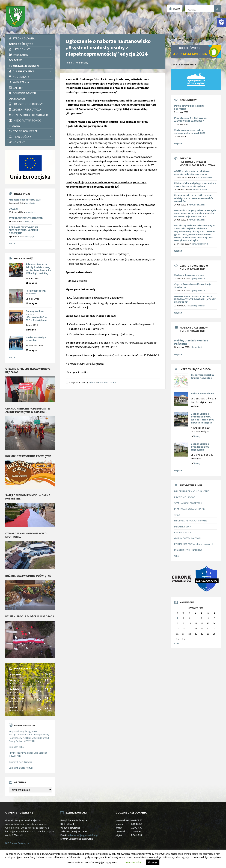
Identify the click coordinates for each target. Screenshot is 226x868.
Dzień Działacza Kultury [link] (21, 768)
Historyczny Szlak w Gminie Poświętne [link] (203, 376)
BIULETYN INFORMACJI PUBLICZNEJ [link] (192, 491)
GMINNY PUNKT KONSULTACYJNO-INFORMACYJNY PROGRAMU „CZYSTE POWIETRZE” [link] (195, 299)
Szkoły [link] (197, 436)
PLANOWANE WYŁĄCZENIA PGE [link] (190, 509)
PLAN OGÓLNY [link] (32, 137)
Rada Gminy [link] (32, 55)
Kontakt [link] (32, 142)
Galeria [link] (18, 88)
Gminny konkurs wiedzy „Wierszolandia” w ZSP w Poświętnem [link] (36, 315)
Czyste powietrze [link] (198, 278)
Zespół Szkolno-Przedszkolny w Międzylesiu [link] (200, 447)
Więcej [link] (13, 244)
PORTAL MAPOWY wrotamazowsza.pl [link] (194, 544)
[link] (221, 22)
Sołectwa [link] (16, 60)
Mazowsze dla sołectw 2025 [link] (25, 200)
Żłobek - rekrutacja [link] (27, 109)
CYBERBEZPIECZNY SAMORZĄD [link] (26, 218)
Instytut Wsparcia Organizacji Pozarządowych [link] (188, 37)
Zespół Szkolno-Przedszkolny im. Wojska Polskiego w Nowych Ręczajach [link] (203, 418)
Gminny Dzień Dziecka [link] (20, 762)
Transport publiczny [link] (27, 104)
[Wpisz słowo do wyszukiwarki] (203, 9)
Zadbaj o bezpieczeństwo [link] (189, 275)
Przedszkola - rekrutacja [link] (30, 115)
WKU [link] (177, 556)
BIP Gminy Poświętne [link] (17, 843)
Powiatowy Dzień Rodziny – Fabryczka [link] (190, 107)
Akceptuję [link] (153, 862)
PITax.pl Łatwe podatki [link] (207, 40)
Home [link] (69, 63)
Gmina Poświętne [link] (30, 44)
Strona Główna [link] (24, 38)
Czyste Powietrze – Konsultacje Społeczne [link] (193, 286)
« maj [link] (177, 643)
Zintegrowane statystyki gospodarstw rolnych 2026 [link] (190, 131)
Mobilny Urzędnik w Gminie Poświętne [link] (191, 342)
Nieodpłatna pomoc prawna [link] (25, 123)
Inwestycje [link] (30, 203)
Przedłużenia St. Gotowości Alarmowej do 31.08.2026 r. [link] (190, 119)
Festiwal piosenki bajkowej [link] (36, 292)
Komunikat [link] (197, 347)
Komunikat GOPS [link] (107, 382)
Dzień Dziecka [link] (16, 747)
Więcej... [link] (14, 357)
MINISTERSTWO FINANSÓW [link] (188, 550)
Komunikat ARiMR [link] (204, 177)
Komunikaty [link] (21, 77)
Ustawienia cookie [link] (132, 862)
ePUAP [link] (178, 515)
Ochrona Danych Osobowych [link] (22, 96)
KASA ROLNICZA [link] (183, 532)
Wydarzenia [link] (21, 82)
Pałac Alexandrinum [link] (203, 393)
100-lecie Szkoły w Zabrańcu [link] (36, 339)
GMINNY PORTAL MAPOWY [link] (188, 538)
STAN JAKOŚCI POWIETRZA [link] (188, 503)
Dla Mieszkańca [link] (32, 71)
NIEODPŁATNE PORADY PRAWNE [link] (191, 521)
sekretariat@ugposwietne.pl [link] (84, 835)
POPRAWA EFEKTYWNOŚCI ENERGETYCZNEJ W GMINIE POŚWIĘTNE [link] (24, 230)
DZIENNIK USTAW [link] (183, 527)
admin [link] (92, 382)
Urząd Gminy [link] (32, 49)
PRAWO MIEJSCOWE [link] (185, 497)
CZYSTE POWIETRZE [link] (25, 131)
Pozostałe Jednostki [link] (30, 66)
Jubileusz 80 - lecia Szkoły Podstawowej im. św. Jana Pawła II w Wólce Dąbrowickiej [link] (38, 269)
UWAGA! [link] (13, 209)
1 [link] (177, 618)
